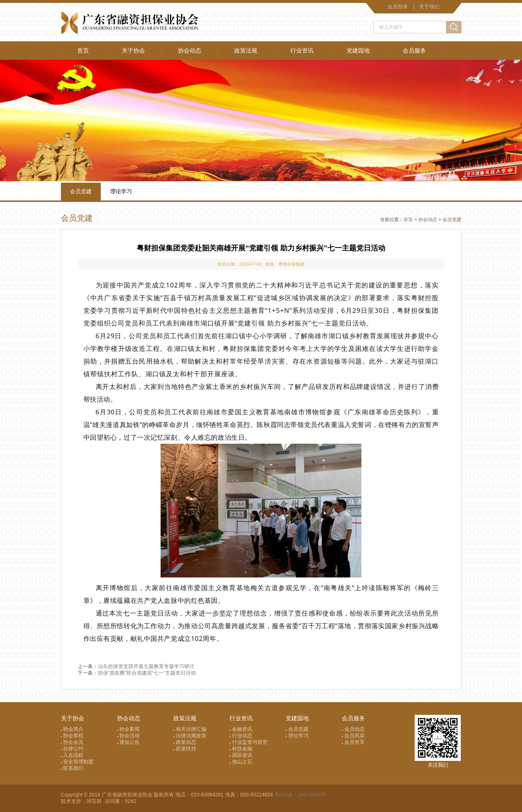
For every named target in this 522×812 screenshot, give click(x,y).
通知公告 (129, 742)
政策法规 (246, 51)
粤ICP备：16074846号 (300, 795)
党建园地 (358, 51)
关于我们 (429, 7)
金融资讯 (241, 729)
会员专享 (353, 742)
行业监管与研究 (248, 742)
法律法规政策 (190, 736)
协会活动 (129, 736)
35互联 (95, 801)
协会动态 (190, 51)
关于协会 (133, 51)
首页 (83, 51)
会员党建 (81, 191)
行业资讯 (302, 51)
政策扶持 (185, 749)
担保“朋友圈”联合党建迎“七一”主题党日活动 (147, 673)
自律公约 (72, 749)
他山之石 (241, 762)
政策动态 (185, 742)
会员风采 (353, 736)
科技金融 (241, 749)
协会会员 (72, 742)
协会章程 (72, 736)
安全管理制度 (77, 762)
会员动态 (353, 729)
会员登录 (398, 7)
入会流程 (72, 755)
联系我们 (72, 768)
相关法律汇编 (190, 729)
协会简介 (72, 729)
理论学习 (121, 191)
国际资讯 (241, 755)
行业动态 (241, 736)
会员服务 (414, 51)
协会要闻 (129, 729)
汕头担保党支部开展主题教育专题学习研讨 (146, 666)
